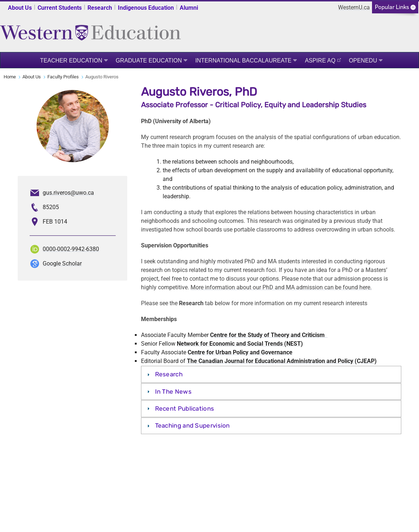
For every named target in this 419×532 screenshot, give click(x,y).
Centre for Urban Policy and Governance (240, 352)
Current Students (60, 8)
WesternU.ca (354, 7)
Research (100, 8)
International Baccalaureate (243, 60)
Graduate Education (149, 60)
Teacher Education (71, 60)
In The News (173, 392)
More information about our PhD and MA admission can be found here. (281, 287)
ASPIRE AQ (320, 60)
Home (10, 77)
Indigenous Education (146, 8)
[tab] (271, 374)
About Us (20, 8)
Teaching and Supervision (193, 425)
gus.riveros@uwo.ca (68, 193)
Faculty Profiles (63, 77)
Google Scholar (62, 263)
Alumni (189, 8)
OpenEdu (363, 60)
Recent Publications (185, 408)
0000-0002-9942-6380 (71, 249)
